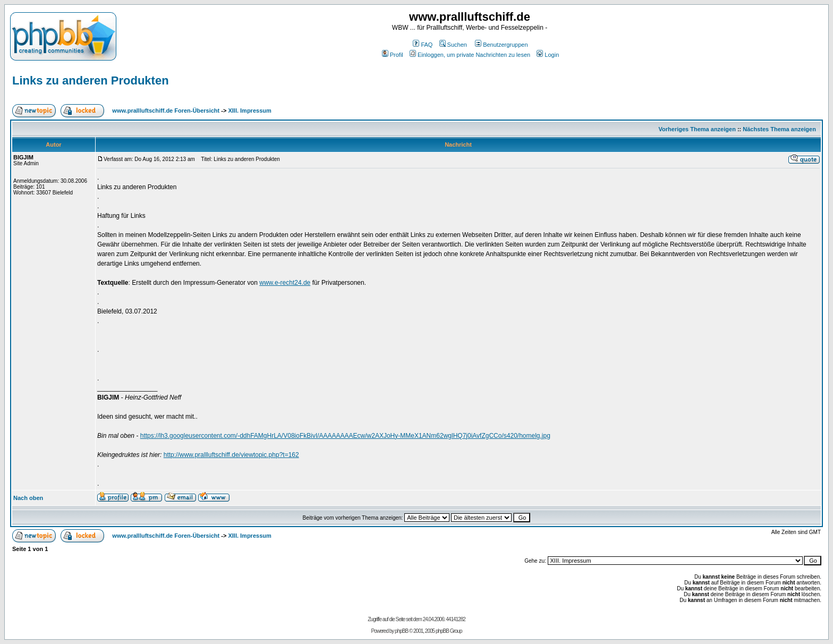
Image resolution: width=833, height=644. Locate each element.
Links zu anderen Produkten (91, 80)
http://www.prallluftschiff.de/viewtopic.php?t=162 (231, 455)
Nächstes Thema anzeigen (779, 129)
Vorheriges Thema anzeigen (697, 129)
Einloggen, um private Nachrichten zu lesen (470, 55)
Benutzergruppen (501, 45)
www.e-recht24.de (285, 283)
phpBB (401, 631)
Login (548, 55)
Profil (393, 55)
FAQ (423, 45)
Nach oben (28, 498)
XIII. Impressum (249, 111)
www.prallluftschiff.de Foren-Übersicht (166, 111)
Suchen (453, 45)
